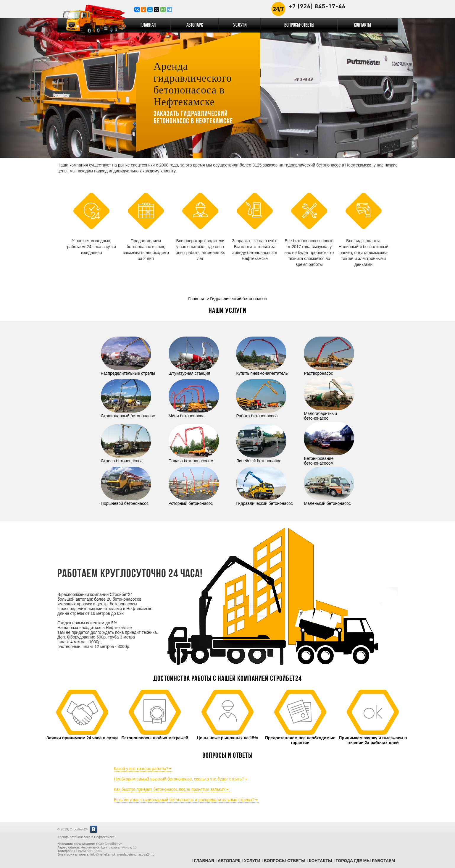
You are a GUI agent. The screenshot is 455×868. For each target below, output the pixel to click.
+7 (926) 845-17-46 (317, 6)
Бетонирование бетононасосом (329, 458)
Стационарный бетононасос (128, 413)
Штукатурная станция (194, 371)
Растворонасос (329, 371)
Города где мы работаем (365, 861)
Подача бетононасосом (194, 458)
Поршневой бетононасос (126, 501)
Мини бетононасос (194, 413)
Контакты (362, 25)
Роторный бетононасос (194, 501)
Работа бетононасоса (261, 413)
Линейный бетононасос (261, 458)
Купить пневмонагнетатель (262, 371)
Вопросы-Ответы (299, 25)
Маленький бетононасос (329, 501)
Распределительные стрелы (128, 371)
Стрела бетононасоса (126, 458)
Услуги (240, 25)
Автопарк (195, 25)
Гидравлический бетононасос (264, 501)
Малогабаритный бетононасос (329, 413)
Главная (148, 25)
